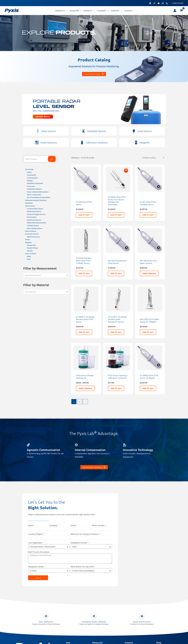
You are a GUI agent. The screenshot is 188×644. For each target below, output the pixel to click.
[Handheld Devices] (83, 131)
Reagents (145, 143)
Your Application (35, 542)
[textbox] (45, 275)
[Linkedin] (150, 3)
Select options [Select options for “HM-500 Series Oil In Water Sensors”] (149, 273)
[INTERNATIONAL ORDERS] (94, 616)
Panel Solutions (49, 143)
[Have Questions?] (142, 616)
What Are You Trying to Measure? (85, 534)
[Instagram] (154, 3)
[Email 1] (163, 3)
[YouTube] (159, 3)
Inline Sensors (49, 131)
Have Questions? (142, 621)
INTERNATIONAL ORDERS (94, 621)
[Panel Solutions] (37, 143)
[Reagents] (136, 143)
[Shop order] (153, 157)
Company (54, 525)
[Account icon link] (175, 11)
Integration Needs (36, 566)
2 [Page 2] (80, 401)
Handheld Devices (97, 131)
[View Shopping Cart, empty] (181, 11)
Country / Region (36, 534)
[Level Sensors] (134, 131)
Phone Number (99, 525)
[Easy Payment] (46, 616)
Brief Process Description (39, 551)
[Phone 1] (167, 3)
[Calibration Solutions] (82, 143)
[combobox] (46, 275)
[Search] (52, 159)
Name (31, 525)
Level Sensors (145, 131)
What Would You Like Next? (82, 566)
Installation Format (79, 542)
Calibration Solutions (97, 143)
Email (73, 525)
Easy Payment (46, 621)
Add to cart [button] (84, 214)
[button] (66, 11)
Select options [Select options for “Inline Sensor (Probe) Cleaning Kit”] (85, 388)
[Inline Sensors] (38, 131)
